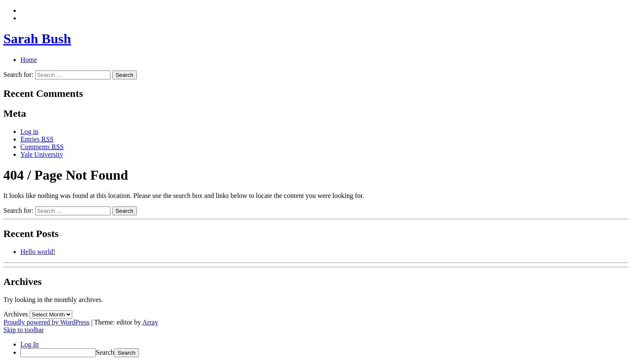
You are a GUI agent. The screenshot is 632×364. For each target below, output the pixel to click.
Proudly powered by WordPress (46, 322)
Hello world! (38, 252)
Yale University (42, 154)
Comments (42, 147)
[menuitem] (325, 353)
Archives (16, 314)
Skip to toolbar (24, 330)
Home (29, 60)
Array (150, 322)
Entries (37, 139)
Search (105, 352)
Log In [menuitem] (30, 344)
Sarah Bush (37, 39)
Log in (29, 131)
